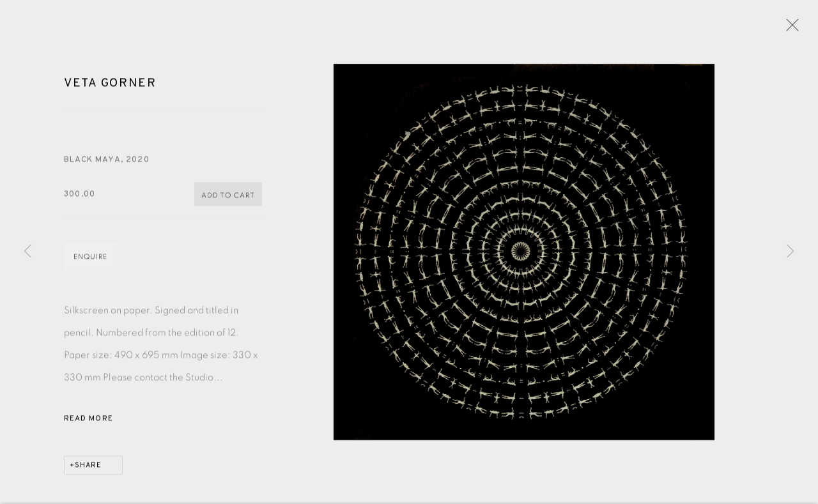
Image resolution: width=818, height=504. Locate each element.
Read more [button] (89, 421)
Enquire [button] (90, 259)
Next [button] (791, 252)
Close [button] (789, 29)
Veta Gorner (110, 86)
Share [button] (88, 468)
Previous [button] (27, 252)
